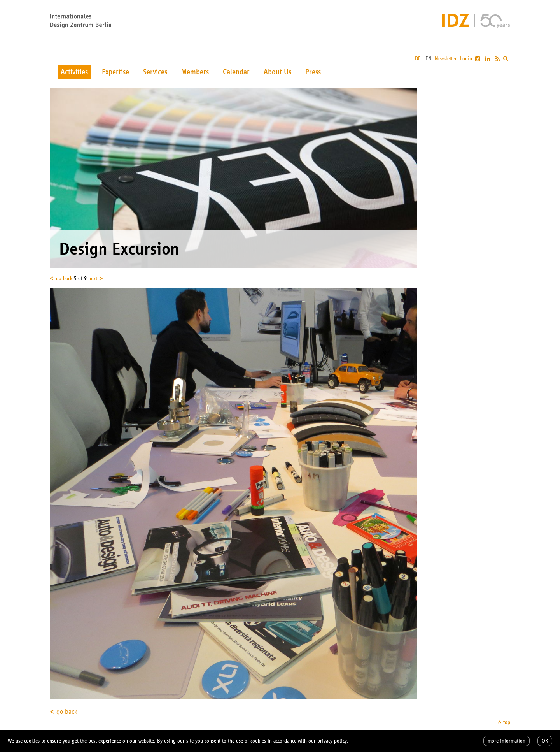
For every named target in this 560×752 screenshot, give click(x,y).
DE (418, 59)
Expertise (115, 72)
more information (507, 741)
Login (466, 59)
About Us (277, 72)
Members (195, 72)
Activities (74, 72)
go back (64, 278)
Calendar (236, 72)
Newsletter (446, 59)
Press (313, 72)
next (93, 278)
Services (155, 72)
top (507, 722)
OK (545, 741)
